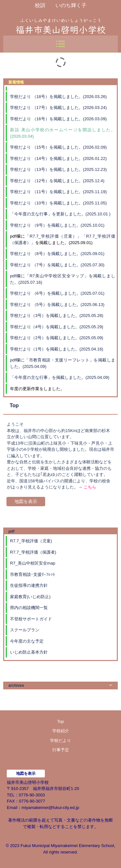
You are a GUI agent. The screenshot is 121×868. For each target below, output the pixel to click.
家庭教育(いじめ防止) (30, 597)
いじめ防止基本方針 (29, 652)
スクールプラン (25, 630)
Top (60, 721)
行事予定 (61, 750)
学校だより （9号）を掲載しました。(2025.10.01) (57, 225)
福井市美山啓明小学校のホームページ (60, 22)
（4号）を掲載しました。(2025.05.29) (67, 327)
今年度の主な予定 (27, 641)
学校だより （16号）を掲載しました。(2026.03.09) (58, 119)
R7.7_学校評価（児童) (31, 541)
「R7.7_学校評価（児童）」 (53, 236)
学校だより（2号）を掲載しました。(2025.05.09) (57, 338)
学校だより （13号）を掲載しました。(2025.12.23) (58, 169)
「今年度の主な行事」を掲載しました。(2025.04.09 (59, 377)
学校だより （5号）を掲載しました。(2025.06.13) (57, 305)
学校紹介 (61, 731)
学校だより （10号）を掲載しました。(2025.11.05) (58, 203)
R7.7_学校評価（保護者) (33, 552)
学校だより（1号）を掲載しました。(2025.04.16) (57, 349)
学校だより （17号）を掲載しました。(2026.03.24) (58, 108)
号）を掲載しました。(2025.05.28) (70, 316)
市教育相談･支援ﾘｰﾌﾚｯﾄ (33, 574)
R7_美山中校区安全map (33, 563)
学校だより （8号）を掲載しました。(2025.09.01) (57, 254)
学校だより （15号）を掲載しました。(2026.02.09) (58, 147)
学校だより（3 (24, 316)
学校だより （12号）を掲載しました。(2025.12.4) (57, 181)
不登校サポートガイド (31, 619)
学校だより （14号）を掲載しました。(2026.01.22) (58, 158)
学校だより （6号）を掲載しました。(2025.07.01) (57, 293)
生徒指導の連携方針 (29, 585)
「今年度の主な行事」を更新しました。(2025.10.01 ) (60, 214)
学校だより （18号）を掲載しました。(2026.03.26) (58, 97)
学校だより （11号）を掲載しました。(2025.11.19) (58, 192)
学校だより (20, 327)
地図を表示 (26, 501)
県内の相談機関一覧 (29, 608)
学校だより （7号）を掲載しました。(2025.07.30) (57, 265)
